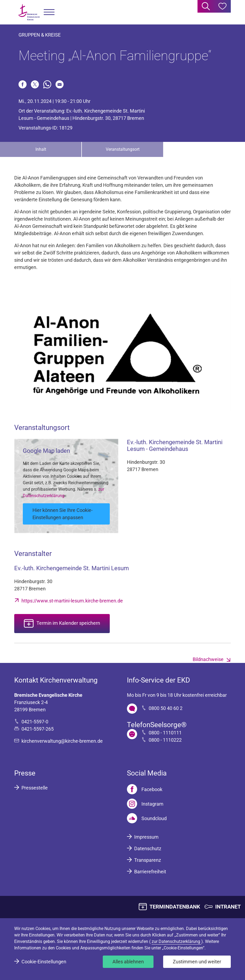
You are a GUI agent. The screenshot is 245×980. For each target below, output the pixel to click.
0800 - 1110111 (165, 733)
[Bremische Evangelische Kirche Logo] (29, 12)
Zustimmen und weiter (197, 962)
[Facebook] (145, 789)
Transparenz (148, 860)
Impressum (146, 837)
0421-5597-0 (35, 722)
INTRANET (228, 907)
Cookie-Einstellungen (44, 962)
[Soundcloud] (147, 818)
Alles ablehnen (128, 962)
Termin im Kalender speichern (68, 623)
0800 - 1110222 (165, 740)
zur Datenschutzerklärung (176, 941)
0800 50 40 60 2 (166, 708)
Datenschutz (148, 848)
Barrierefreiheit (150, 872)
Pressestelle (35, 788)
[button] (49, 12)
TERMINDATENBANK (175, 907)
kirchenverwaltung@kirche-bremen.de (62, 741)
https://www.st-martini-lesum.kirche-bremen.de (72, 601)
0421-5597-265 (38, 729)
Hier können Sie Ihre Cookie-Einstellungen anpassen (63, 514)
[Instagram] (145, 804)
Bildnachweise (208, 659)
